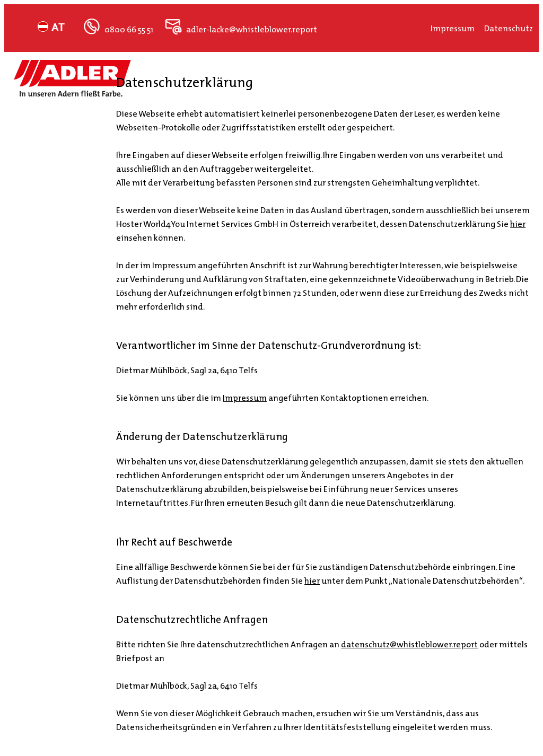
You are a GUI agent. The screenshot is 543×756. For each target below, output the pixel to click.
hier (518, 224)
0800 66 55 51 (132, 29)
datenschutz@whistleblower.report (409, 644)
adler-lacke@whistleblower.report (250, 29)
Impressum (457, 28)
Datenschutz (509, 28)
